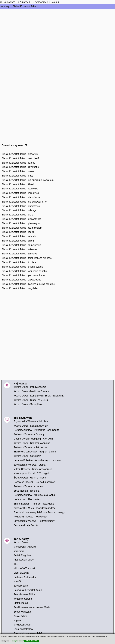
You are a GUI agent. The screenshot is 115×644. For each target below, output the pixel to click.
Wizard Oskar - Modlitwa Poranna (32, 391)
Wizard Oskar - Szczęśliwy (28, 404)
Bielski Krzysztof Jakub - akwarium (20, 154)
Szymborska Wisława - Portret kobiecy (34, 521)
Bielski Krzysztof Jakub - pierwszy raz (21, 223)
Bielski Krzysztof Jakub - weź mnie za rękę (24, 271)
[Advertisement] (57, 31)
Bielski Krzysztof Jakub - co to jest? (20, 158)
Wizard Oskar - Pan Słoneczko (30, 387)
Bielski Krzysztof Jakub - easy (17, 176)
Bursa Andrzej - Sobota (26, 525)
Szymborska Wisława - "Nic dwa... (32, 421)
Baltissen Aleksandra (25, 577)
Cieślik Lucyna (21, 573)
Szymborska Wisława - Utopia (30, 465)
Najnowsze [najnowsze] (9, 2)
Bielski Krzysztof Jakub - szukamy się (21, 245)
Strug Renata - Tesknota (27, 491)
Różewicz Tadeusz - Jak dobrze (30, 447)
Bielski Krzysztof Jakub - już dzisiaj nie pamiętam (28, 180)
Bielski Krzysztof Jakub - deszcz (19, 171)
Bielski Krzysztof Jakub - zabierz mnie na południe (28, 284)
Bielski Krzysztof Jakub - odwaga (19, 210)
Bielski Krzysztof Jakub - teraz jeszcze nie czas (27, 258)
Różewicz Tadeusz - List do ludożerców (35, 482)
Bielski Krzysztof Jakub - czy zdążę (20, 167)
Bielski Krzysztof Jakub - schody (19, 236)
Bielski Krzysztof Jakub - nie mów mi (21, 197)
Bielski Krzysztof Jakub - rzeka (18, 232)
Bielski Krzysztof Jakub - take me (19, 249)
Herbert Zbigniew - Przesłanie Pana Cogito (36, 430)
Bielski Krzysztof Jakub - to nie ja (19, 262)
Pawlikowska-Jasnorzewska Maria (32, 607)
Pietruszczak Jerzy (24, 560)
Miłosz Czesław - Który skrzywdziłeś (33, 469)
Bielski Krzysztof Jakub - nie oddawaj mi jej (24, 202)
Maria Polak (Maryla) (25, 547)
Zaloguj (55, 2)
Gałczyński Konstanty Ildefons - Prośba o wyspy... (40, 512)
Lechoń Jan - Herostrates (27, 499)
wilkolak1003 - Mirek (24, 568)
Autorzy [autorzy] (24, 2)
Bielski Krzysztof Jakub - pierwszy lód (21, 219)
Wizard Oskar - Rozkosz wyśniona (32, 443)
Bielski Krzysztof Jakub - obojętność (21, 206)
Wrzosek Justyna (23, 599)
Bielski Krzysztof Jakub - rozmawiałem (22, 228)
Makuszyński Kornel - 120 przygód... (33, 473)
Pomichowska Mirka (24, 594)
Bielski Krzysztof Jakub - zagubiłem (20, 288)
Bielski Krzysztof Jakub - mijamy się (20, 193)
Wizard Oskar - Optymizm (27, 456)
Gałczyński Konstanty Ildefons (30, 633)
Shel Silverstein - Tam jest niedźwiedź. (34, 504)
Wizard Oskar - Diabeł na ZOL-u (31, 400)
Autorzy (5, 6)
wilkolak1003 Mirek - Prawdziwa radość (35, 508)
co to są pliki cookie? (17, 641)
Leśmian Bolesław (23, 629)
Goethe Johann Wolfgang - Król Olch (33, 439)
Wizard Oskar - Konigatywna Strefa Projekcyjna (39, 396)
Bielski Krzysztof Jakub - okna (17, 215)
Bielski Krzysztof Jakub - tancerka (19, 254)
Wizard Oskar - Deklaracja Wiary (31, 426)
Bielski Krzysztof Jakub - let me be (20, 189)
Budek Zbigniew (22, 555)
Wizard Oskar (21, 542)
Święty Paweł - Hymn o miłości (30, 478)
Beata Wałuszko (22, 612)
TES (16, 564)
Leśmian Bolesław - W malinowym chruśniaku (38, 460)
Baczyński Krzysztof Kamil (28, 590)
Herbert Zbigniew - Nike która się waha (34, 495)
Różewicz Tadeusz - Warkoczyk (30, 517)
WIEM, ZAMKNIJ (32, 641)
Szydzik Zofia (21, 586)
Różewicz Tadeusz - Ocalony (29, 434)
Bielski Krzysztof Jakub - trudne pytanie (22, 267)
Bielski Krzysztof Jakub (25, 6)
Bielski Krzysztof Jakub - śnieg (18, 241)
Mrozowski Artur (22, 625)
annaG (17, 581)
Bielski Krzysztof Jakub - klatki (18, 184)
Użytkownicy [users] (39, 2)
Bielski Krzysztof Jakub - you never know (23, 275)
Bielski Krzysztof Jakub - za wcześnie (21, 280)
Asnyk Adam (20, 616)
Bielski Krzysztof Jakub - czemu (18, 163)
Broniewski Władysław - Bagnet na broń (35, 452)
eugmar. (18, 620)
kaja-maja (19, 551)
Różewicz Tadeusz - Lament (29, 486)
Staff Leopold (21, 603)
